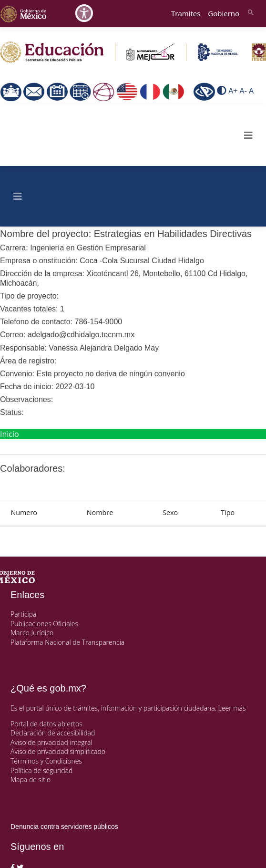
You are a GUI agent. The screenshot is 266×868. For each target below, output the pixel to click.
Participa (23, 614)
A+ (233, 91)
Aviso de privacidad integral (51, 742)
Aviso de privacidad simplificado (58, 751)
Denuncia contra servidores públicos (64, 827)
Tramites (186, 13)
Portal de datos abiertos (46, 724)
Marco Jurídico (32, 633)
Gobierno (224, 13)
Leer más (232, 708)
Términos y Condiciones (46, 761)
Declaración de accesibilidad (53, 733)
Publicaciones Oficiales (44, 624)
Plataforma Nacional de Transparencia (67, 642)
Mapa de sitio (31, 780)
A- (243, 91)
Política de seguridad (41, 770)
